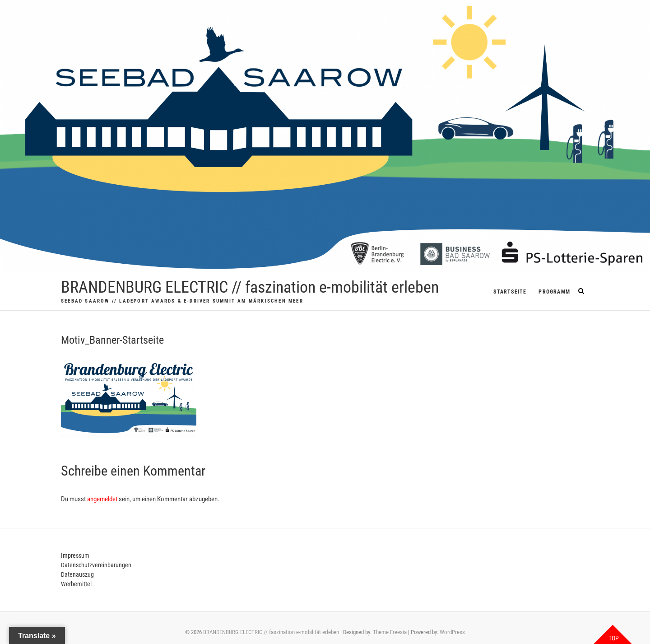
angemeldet (102, 499)
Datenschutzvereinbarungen (96, 565)
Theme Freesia (390, 632)
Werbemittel (76, 584)
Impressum (75, 555)
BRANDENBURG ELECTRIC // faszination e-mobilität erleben (250, 287)
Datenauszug (77, 574)
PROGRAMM (554, 292)
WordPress (452, 632)
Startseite (510, 292)
